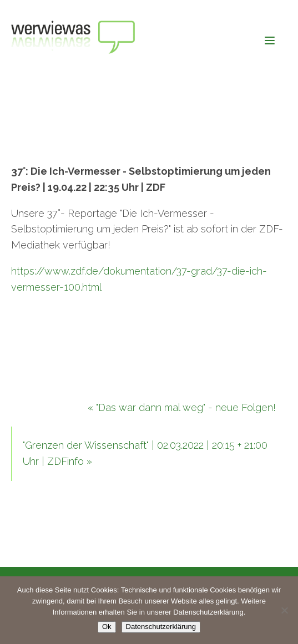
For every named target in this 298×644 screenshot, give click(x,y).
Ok (107, 627)
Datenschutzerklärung (161, 627)
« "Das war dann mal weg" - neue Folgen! (182, 407)
